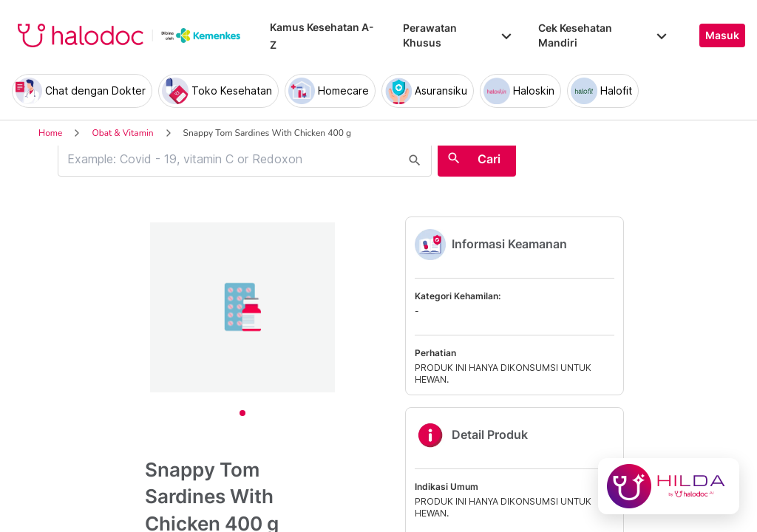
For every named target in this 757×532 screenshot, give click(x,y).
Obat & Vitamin (122, 133)
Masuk (722, 35)
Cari (489, 159)
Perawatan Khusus (458, 35)
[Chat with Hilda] (669, 486)
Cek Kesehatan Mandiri (604, 35)
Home (50, 133)
